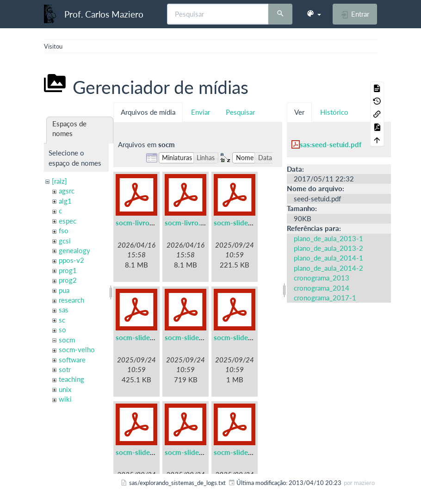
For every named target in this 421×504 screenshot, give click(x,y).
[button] (314, 14)
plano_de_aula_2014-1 (328, 258)
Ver (299, 112)
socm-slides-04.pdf (244, 337)
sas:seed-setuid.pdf (331, 144)
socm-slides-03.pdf (195, 337)
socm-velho (77, 349)
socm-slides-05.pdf (146, 452)
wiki (65, 399)
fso (64, 230)
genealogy (74, 250)
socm (67, 340)
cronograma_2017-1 (325, 298)
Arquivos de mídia (148, 112)
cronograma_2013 (322, 278)
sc (62, 320)
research (71, 300)
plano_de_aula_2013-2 (328, 248)
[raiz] (59, 181)
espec (68, 221)
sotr (65, 369)
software (72, 360)
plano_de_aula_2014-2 (328, 268)
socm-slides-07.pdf (244, 452)
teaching (71, 379)
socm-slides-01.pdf (244, 223)
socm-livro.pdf (188, 223)
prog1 (68, 270)
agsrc (67, 191)
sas (64, 310)
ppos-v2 (71, 260)
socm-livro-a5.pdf (144, 223)
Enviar (201, 112)
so (62, 330)
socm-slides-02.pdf (146, 337)
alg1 (65, 201)
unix (65, 389)
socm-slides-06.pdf (195, 452)
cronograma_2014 (322, 288)
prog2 (68, 280)
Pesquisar (240, 112)
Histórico (334, 112)
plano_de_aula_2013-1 (328, 238)
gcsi (65, 241)
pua (64, 290)
